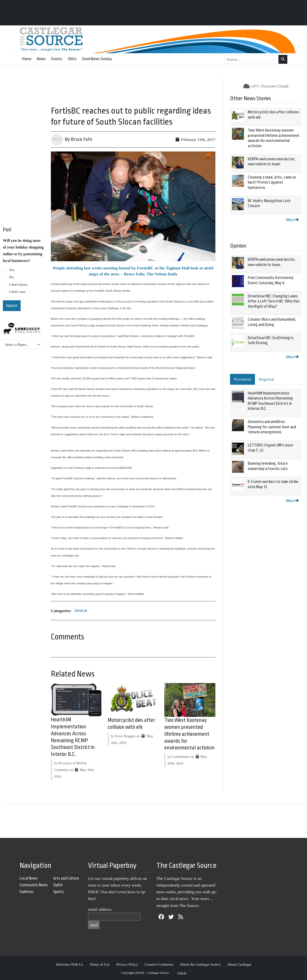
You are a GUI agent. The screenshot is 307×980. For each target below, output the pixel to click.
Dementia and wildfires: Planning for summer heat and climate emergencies (272, 427)
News (41, 59)
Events (57, 59)
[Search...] (252, 59)
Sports (59, 892)
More (292, 220)
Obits (72, 59)
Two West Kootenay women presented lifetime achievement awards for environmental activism (189, 734)
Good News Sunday (97, 59)
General (81, 611)
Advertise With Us (69, 964)
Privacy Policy (127, 964)
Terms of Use (100, 964)
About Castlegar (239, 964)
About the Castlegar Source (200, 964)
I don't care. (18, 292)
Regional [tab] (266, 379)
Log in (182, 973)
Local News (29, 878)
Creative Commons (159, 964)
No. (12, 277)
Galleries (27, 892)
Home (27, 59)
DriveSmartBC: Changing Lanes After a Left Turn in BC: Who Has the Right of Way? (274, 301)
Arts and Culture (66, 878)
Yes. (12, 270)
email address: (100, 909)
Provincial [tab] (242, 379)
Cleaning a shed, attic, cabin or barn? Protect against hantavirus (272, 182)
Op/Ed (58, 885)
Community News (34, 885)
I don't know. (18, 284)
